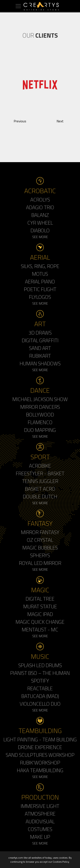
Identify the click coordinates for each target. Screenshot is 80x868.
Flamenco (40, 422)
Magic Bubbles (40, 548)
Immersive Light (40, 806)
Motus (40, 274)
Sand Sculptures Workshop (40, 755)
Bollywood (40, 415)
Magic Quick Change (40, 622)
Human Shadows (40, 363)
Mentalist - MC (40, 630)
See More (40, 237)
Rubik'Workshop (40, 763)
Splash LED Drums (40, 665)
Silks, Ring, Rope (40, 266)
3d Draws (40, 333)
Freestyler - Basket (40, 473)
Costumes (40, 829)
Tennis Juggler (40, 481)
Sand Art (40, 348)
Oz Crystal (40, 540)
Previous (20, 121)
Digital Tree (40, 599)
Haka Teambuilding (40, 770)
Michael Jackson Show (40, 399)
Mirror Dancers (40, 407)
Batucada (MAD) (40, 696)
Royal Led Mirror (40, 563)
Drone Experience (40, 747)
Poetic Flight (40, 289)
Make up (40, 837)
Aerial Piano (40, 281)
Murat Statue (40, 606)
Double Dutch (40, 496)
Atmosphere (40, 814)
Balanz (40, 215)
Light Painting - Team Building (40, 739)
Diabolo (40, 230)
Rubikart (40, 356)
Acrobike (40, 466)
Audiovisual (40, 821)
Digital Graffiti (40, 340)
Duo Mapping (40, 430)
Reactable (40, 688)
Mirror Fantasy (40, 532)
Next (60, 121)
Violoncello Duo (40, 704)
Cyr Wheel (40, 223)
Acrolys (40, 200)
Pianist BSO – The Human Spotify (40, 677)
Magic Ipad (40, 614)
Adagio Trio (40, 207)
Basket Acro (40, 489)
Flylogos (40, 297)
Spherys (40, 555)
